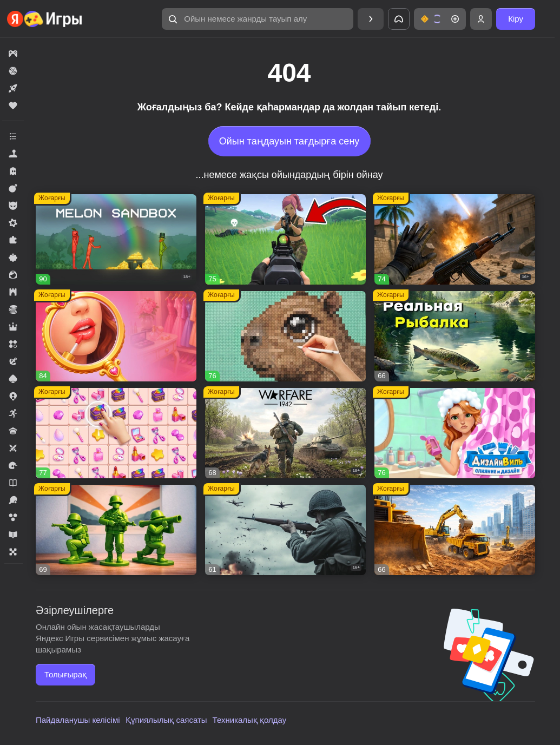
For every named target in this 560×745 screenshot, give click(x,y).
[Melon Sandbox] (116, 239)
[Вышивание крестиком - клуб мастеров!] (285, 336)
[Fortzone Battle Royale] (285, 239)
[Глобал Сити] (455, 530)
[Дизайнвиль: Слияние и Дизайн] (455, 433)
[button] (258, 19)
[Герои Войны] (285, 530)
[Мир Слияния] (116, 433)
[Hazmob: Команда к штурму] (455, 239)
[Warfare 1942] (285, 433)
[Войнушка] (116, 530)
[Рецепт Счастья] (116, 336)
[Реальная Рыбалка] (455, 336)
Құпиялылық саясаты (166, 720)
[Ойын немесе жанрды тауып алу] (258, 19)
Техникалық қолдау (250, 720)
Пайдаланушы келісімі (78, 720)
